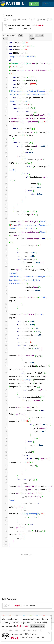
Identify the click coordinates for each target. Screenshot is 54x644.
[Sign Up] (6, 636)
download (39, 35)
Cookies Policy (23, 626)
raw (31, 35)
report (32, 39)
